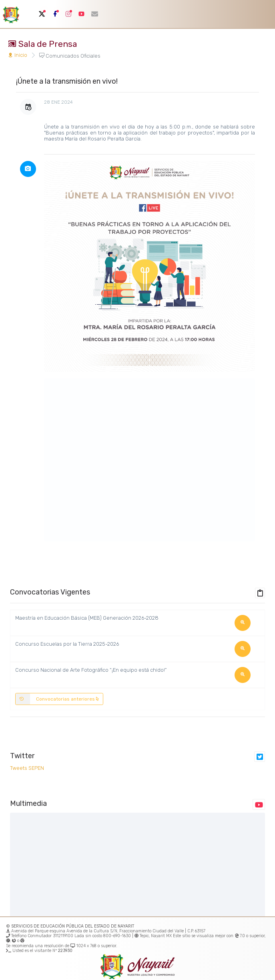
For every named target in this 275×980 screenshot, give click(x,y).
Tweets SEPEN (27, 768)
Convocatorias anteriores (57, 699)
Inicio (18, 55)
